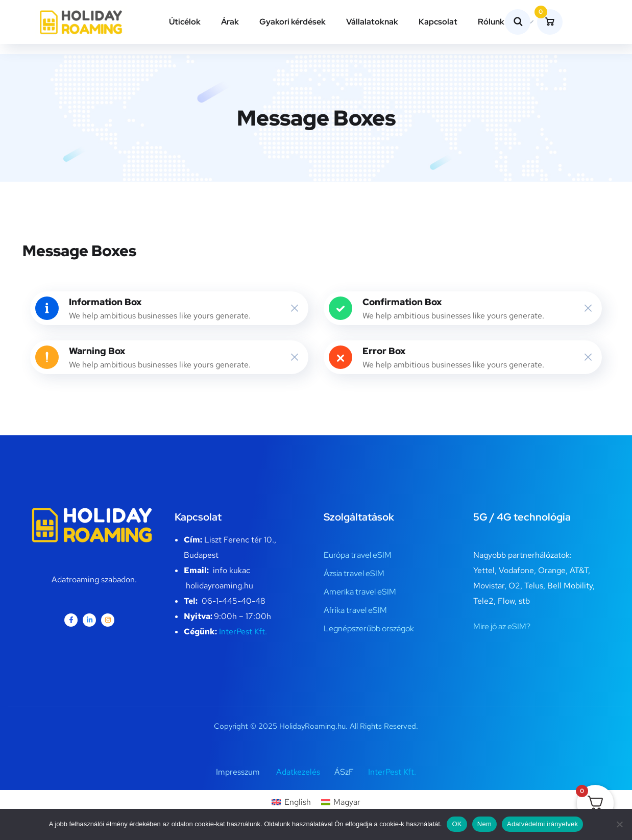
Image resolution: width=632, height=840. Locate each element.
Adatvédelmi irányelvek (542, 824)
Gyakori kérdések (293, 22)
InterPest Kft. (243, 632)
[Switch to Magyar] (341, 802)
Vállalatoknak (372, 22)
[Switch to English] (291, 802)
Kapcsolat (438, 22)
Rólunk (491, 22)
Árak (230, 22)
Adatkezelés (298, 772)
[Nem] (619, 824)
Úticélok (185, 22)
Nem (484, 824)
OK (457, 824)
